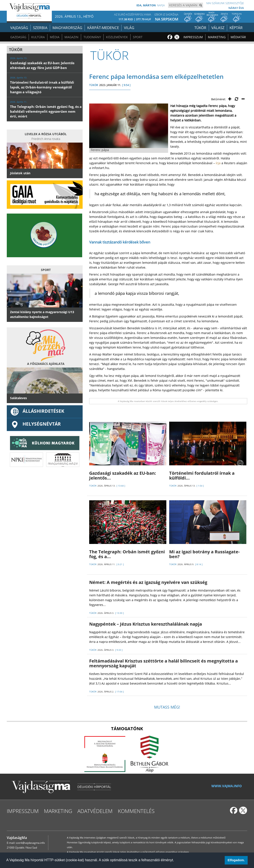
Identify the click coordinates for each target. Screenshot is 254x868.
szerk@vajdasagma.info (30, 843)
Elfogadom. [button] (236, 860)
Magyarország (67, 28)
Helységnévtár (35, 424)
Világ (129, 28)
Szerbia (40, 28)
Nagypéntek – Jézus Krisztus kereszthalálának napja (146, 624)
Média (55, 37)
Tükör (200, 28)
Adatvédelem (95, 811)
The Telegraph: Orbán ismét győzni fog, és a (127, 554)
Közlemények (117, 37)
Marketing (217, 37)
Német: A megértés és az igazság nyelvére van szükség (148, 582)
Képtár (236, 28)
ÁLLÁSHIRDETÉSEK (37, 411)
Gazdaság (18, 37)
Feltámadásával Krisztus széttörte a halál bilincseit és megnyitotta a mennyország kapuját (164, 663)
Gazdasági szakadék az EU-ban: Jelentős (123, 475)
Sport (138, 37)
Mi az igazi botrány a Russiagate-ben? (204, 554)
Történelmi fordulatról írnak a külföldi (202, 475)
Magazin (71, 37)
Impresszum (193, 37)
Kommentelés (136, 811)
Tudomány (92, 37)
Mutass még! (167, 707)
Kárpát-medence (103, 28)
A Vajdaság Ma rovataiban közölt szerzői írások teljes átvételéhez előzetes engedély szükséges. (168, 401)
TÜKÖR (94, 85)
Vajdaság (19, 28)
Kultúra (38, 37)
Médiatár (238, 37)
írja (218, 163)
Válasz (218, 28)
